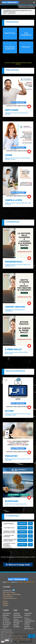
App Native (17, 613)
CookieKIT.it (6, 619)
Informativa (9, 634)
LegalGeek (27, 621)
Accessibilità (28, 613)
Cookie (20, 640)
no (30, 524)
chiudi (3, 642)
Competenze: (13, 222)
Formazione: (12, 22)
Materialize (22, 638)
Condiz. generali (26, 640)
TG (27, 6)
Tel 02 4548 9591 (8, 596)
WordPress (17, 627)
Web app (16, 625)
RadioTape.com (18, 621)
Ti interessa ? (13, 516)
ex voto (25, 637)
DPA (18, 641)
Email (25, 6)
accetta (7, 640)
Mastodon (31, 6)
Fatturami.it (28, 619)
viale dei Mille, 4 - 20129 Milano (12, 594)
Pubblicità (27, 627)
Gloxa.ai (16, 619)
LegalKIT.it (27, 623)
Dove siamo (23, 635)
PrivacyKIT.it (6, 625)
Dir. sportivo (6, 621)
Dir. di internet (7, 623)
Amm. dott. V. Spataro (9, 593)
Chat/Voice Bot (18, 617)
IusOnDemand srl (14, 638)
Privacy (15, 640)
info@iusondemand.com (10, 598)
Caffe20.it (27, 615)
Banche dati (17, 615)
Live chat (27, 625)
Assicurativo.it (7, 613)
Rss (33, 582)
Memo (32, 636)
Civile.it (5, 617)
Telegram (21, 582)
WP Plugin (16, 623)
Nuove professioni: (16, 371)
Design (33, 621)
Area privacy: (12, 70)
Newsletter (27, 582)
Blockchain (6, 615)
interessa (22, 524)
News (9, 582)
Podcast (5, 601)
